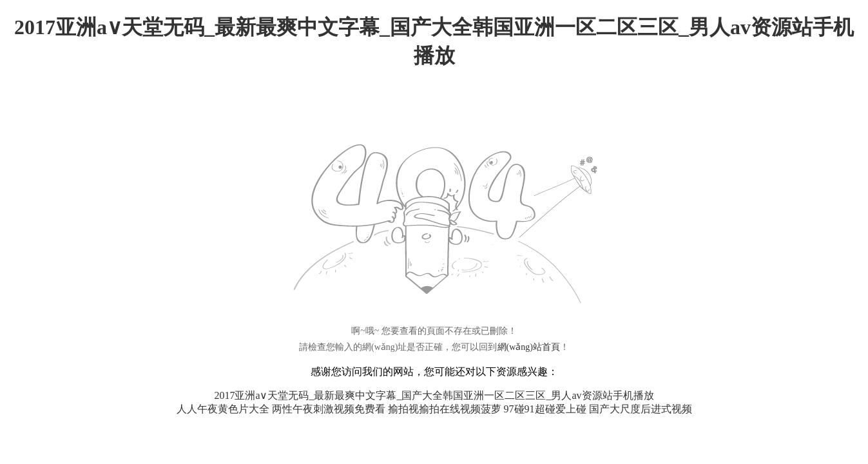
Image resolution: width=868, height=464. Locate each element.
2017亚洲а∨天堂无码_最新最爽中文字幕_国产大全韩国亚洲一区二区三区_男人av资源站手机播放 (434, 395)
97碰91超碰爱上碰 (545, 409)
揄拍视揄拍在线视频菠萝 (445, 409)
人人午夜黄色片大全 (223, 409)
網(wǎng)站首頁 (529, 347)
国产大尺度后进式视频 (641, 409)
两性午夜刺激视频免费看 (329, 409)
